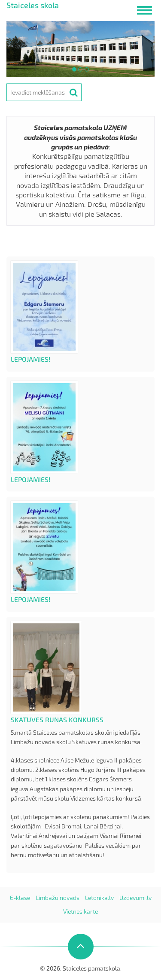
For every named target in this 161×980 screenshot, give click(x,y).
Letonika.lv (99, 898)
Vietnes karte (80, 911)
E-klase (20, 898)
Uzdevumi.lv (135, 898)
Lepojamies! (30, 359)
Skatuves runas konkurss (57, 719)
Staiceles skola (33, 5)
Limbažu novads (58, 898)
